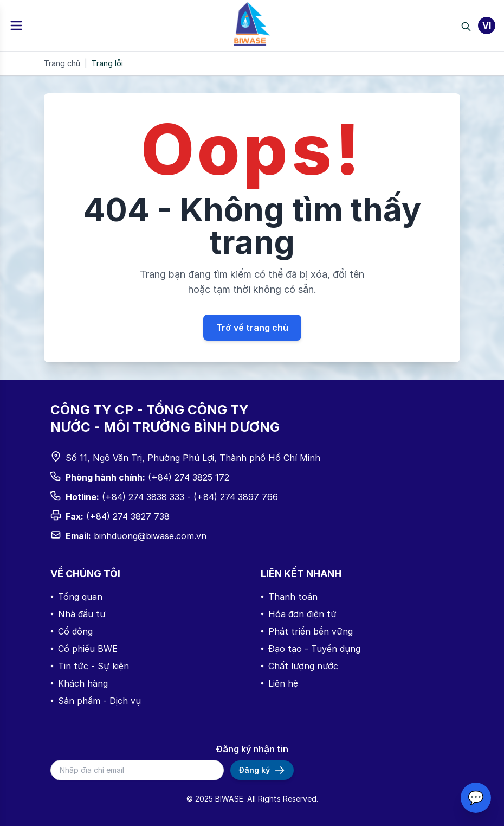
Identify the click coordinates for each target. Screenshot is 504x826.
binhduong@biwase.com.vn (150, 536)
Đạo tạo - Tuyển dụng (311, 649)
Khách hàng (79, 683)
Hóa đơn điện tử (299, 614)
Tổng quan (76, 597)
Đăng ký (262, 770)
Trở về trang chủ (252, 328)
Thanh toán (289, 597)
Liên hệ (279, 683)
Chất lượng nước (299, 666)
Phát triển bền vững (307, 631)
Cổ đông (72, 631)
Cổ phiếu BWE (84, 649)
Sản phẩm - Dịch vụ (96, 701)
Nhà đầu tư (78, 614)
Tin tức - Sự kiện (90, 666)
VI (487, 25)
